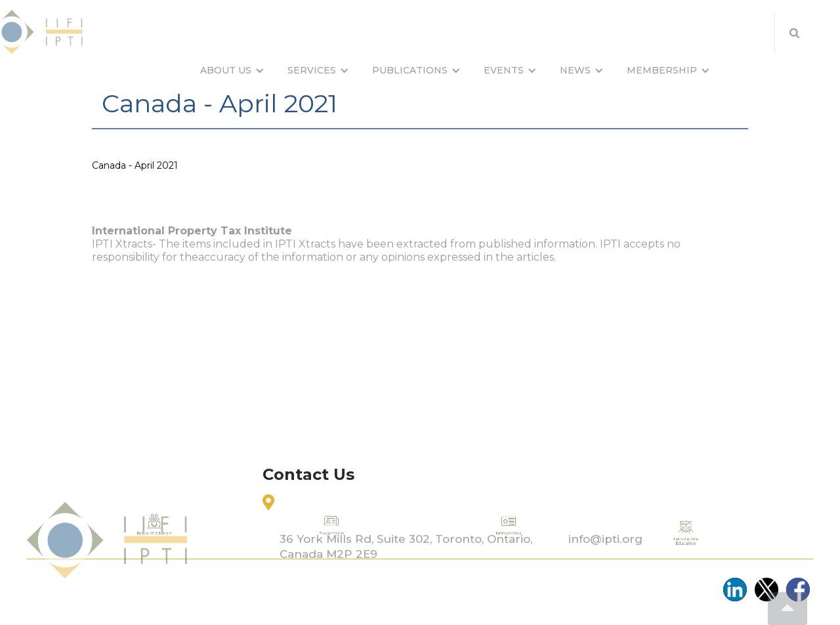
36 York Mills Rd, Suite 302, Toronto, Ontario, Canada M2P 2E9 (406, 571)
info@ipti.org (605, 563)
